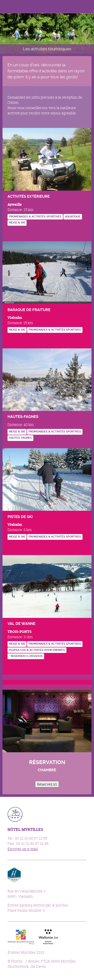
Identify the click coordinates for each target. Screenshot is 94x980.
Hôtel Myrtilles (16, 7)
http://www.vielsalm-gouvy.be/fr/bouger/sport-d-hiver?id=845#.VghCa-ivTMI (11, 340)
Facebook (64, 7)
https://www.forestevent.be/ (11, 233)
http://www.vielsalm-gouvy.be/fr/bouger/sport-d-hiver (11, 546)
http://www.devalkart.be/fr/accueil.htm (11, 666)
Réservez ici (47, 784)
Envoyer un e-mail (23, 849)
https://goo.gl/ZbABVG (20, 666)
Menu (87, 7)
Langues (75, 7)
